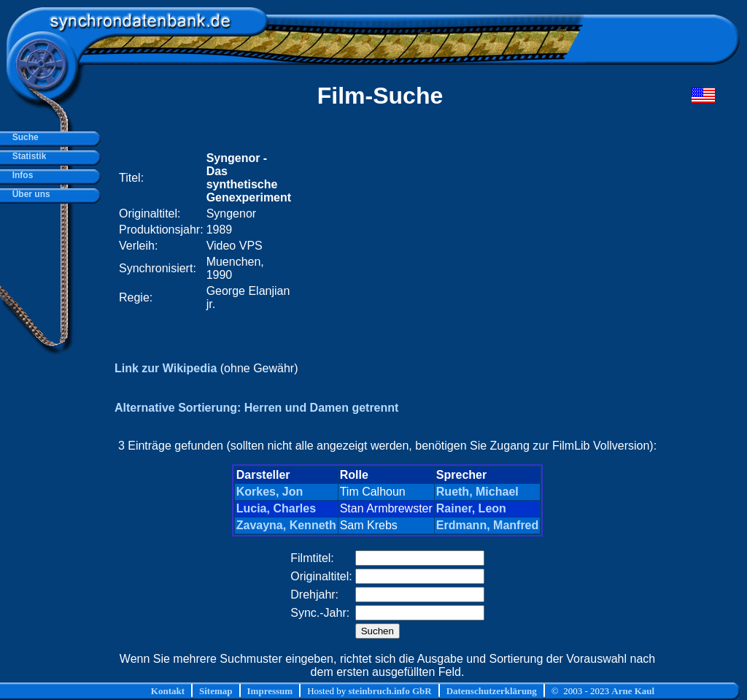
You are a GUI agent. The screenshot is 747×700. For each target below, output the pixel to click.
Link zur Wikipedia (166, 368)
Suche (23, 137)
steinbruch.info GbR (390, 691)
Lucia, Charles (276, 508)
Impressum (270, 691)
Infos (20, 175)
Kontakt (168, 691)
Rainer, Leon (471, 508)
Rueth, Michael (477, 492)
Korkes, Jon (270, 492)
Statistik (27, 156)
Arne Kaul (633, 691)
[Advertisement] (477, 231)
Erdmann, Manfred (487, 525)
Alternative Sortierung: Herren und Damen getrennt (256, 408)
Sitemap (216, 691)
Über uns (29, 194)
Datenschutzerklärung (492, 691)
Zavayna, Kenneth (286, 525)
